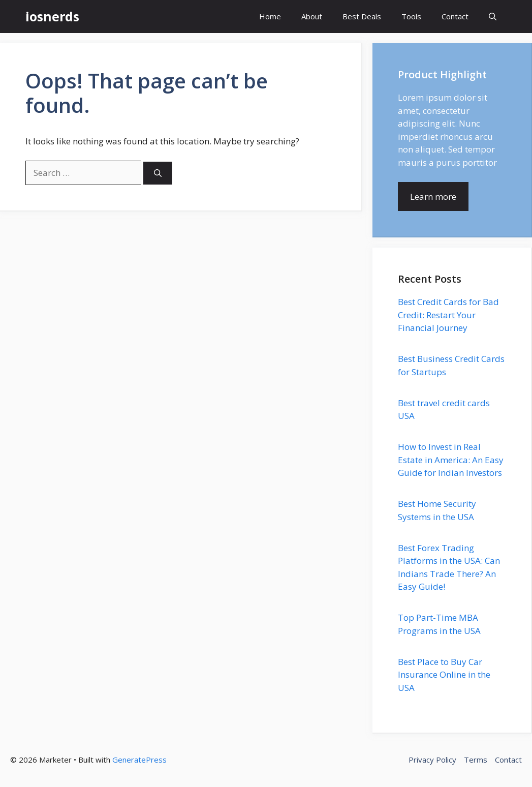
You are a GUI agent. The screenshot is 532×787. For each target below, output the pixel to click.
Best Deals (362, 16)
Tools (411, 16)
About (312, 16)
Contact (455, 16)
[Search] (158, 173)
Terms (476, 760)
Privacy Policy (432, 760)
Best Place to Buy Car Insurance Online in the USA (444, 675)
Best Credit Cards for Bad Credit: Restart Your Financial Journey (448, 315)
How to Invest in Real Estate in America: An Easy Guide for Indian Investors (451, 460)
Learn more (433, 196)
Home (270, 16)
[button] (493, 17)
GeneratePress (139, 760)
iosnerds (52, 16)
